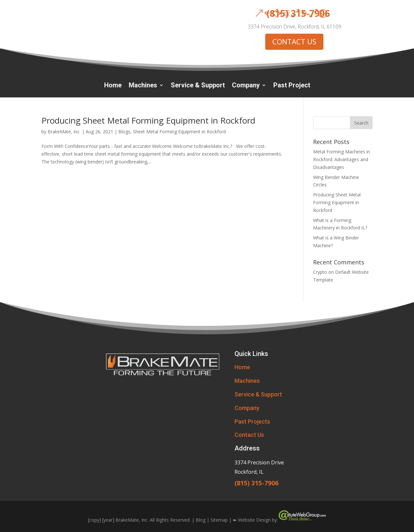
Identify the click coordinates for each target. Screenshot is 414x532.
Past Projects (252, 421)
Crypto (320, 272)
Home (113, 86)
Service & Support (198, 86)
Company (246, 86)
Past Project (292, 86)
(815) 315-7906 (298, 13)
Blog (201, 520)
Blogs (124, 132)
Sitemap (219, 520)
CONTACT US (294, 41)
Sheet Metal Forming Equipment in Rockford (179, 132)
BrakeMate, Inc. (64, 132)
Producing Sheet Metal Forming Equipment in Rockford (148, 120)
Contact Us (249, 435)
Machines (143, 86)
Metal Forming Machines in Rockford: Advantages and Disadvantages (342, 159)
